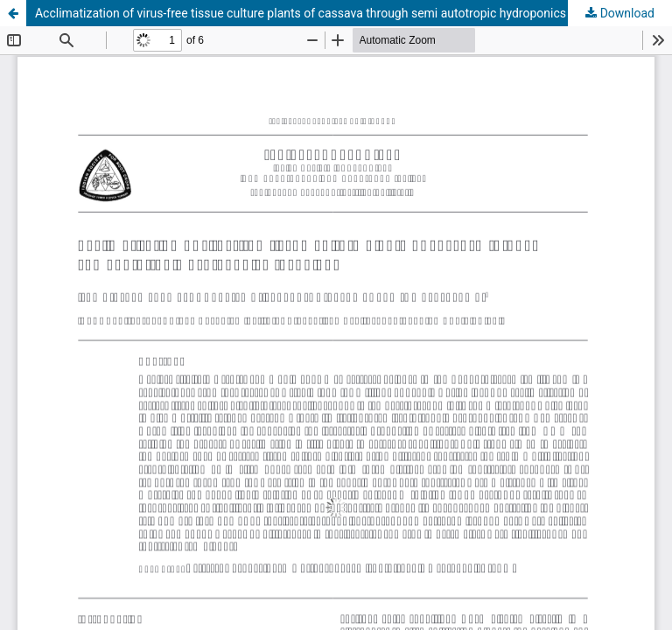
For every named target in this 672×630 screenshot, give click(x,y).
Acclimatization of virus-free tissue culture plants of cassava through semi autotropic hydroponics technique (329, 13)
